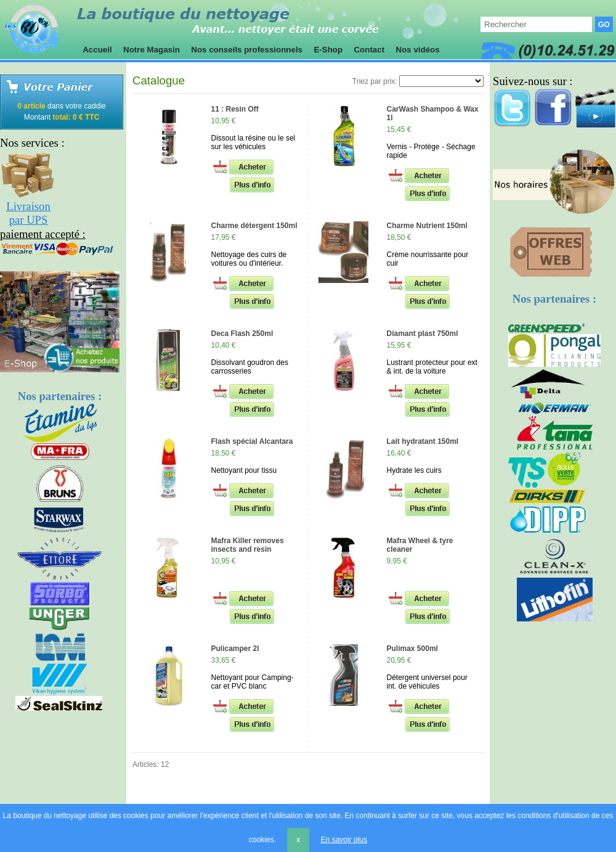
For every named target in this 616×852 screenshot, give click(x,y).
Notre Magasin (151, 50)
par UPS (29, 220)
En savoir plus (344, 840)
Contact (369, 50)
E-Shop (328, 50)
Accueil (97, 50)
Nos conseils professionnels (247, 50)
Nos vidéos (418, 50)
